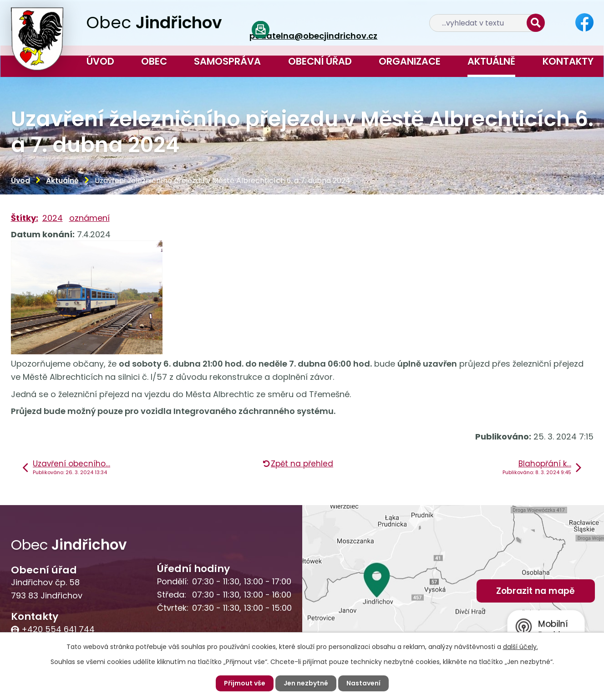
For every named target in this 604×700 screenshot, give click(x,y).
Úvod (100, 61)
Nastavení (363, 683)
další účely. (520, 647)
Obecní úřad (320, 61)
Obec (154, 61)
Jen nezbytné (306, 683)
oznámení (89, 218)
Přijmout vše (245, 683)
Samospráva (227, 61)
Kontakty (568, 61)
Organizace (410, 61)
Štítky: (25, 218)
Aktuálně (491, 61)
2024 (53, 218)
